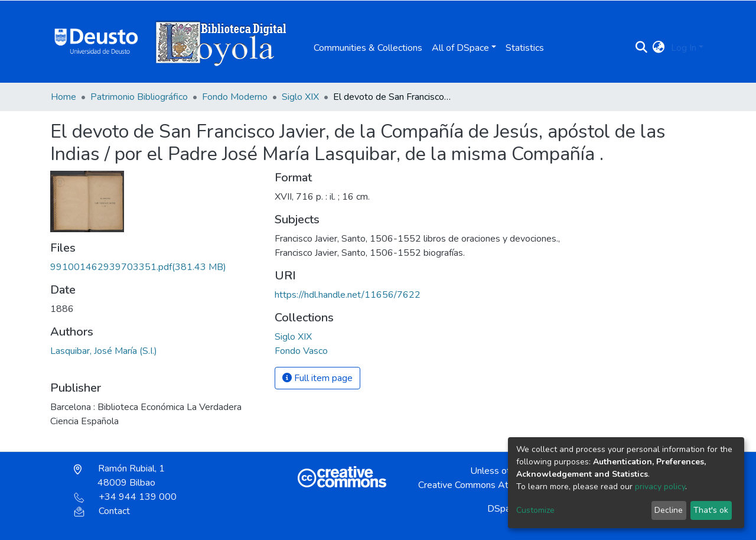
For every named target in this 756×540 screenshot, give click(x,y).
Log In (684, 48)
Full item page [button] (317, 378)
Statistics (525, 48)
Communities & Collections (368, 48)
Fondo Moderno (235, 97)
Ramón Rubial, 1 (119, 476)
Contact (102, 511)
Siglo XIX (300, 97)
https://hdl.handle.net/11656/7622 (348, 295)
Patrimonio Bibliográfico (139, 97)
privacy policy (660, 487)
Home (63, 97)
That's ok (711, 510)
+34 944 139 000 (125, 497)
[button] (659, 48)
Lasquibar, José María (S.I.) (104, 351)
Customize (535, 510)
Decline (669, 510)
